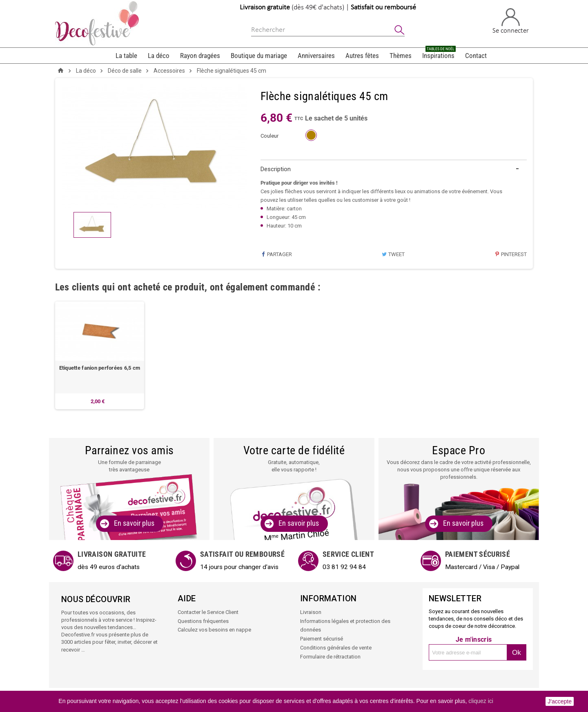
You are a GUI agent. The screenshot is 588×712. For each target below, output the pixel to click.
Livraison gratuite (265, 8)
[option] (100, 355)
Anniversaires (316, 56)
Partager (276, 254)
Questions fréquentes (203, 621)
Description (276, 169)
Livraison (311, 612)
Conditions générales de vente (336, 646)
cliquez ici (481, 701)
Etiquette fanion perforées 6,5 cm (100, 368)
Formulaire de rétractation (330, 655)
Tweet (393, 254)
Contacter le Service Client (208, 612)
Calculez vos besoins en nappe (214, 629)
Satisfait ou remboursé (383, 8)
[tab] (394, 169)
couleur (269, 136)
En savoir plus (134, 523)
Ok (517, 653)
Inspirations (439, 54)
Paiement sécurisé (322, 638)
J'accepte (560, 701)
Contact (476, 56)
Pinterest (511, 254)
